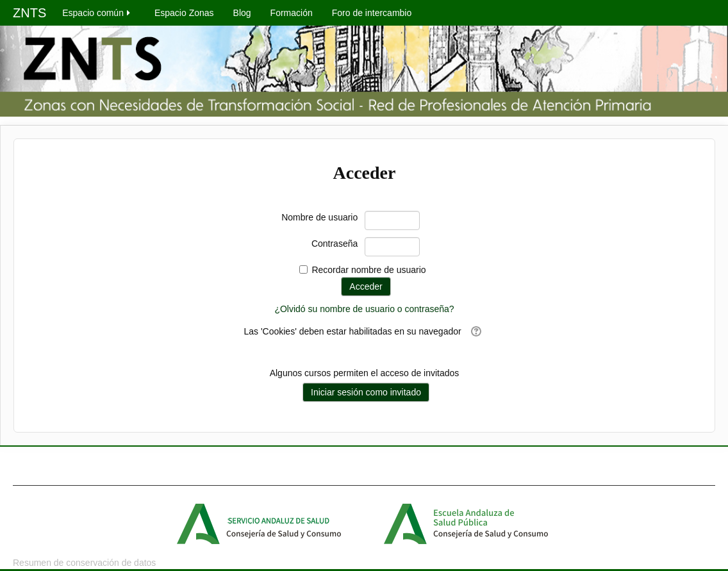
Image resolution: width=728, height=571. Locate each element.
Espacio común (97, 13)
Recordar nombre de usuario (368, 270)
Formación (292, 13)
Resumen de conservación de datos (84, 563)
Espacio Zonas (184, 13)
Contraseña (335, 244)
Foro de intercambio (372, 13)
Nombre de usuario (319, 217)
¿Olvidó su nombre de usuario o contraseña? (364, 309)
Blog (242, 13)
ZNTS (29, 13)
